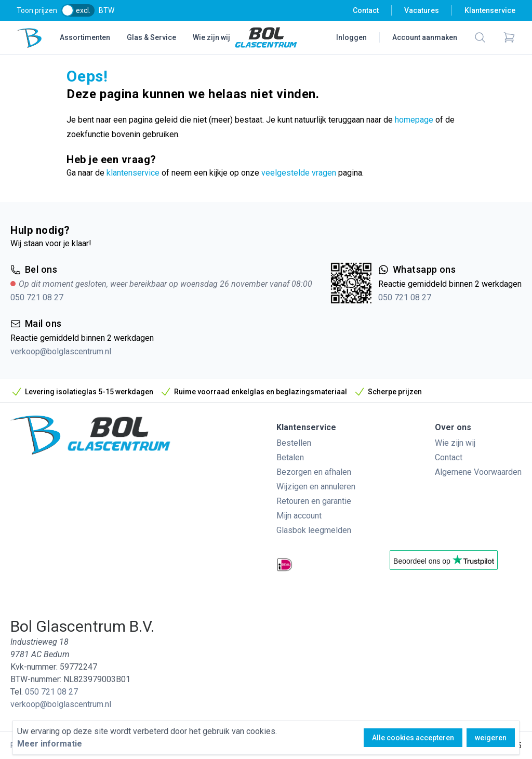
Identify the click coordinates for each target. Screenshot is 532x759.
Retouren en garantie (314, 501)
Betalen (290, 457)
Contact (366, 10)
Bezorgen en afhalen (314, 472)
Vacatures (422, 10)
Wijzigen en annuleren (316, 487)
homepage (414, 120)
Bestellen (294, 443)
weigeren (491, 738)
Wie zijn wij (211, 37)
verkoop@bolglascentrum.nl (61, 351)
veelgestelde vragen (299, 173)
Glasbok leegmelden (314, 530)
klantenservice (133, 173)
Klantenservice (490, 10)
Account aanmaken (425, 37)
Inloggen (351, 37)
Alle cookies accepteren (413, 738)
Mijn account (299, 516)
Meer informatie (50, 744)
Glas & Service (151, 37)
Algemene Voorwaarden (478, 472)
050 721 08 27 (37, 297)
